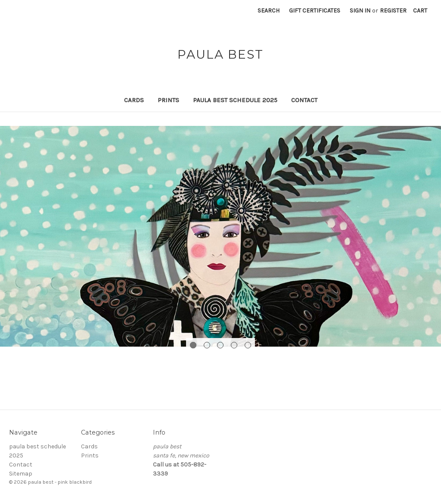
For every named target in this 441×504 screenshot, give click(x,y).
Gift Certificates (315, 11)
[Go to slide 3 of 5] (220, 345)
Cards (134, 100)
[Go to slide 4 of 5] (234, 345)
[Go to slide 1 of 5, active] (193, 345)
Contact (304, 100)
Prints (168, 100)
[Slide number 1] (220, 236)
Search (269, 11)
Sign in (360, 11)
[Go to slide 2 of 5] (207, 345)
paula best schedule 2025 (235, 100)
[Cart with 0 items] (420, 11)
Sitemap (21, 474)
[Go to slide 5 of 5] (248, 345)
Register (393, 11)
